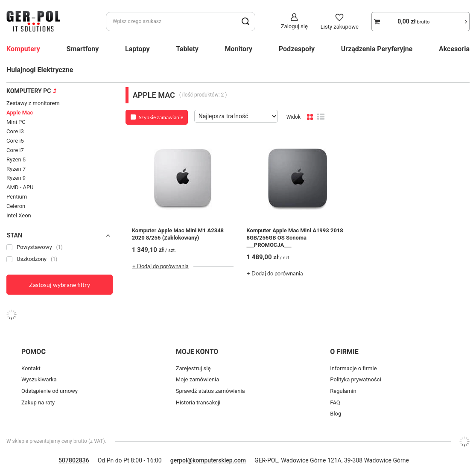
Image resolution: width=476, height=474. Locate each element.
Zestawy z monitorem (33, 103)
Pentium (17, 197)
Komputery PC (29, 91)
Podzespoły (297, 49)
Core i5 (15, 141)
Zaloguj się (294, 26)
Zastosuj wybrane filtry (60, 285)
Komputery (23, 49)
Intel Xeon (19, 215)
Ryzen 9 (16, 178)
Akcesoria (454, 49)
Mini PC (16, 122)
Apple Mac (20, 113)
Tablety (187, 49)
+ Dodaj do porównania (161, 266)
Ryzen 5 (16, 159)
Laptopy (137, 49)
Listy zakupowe (340, 27)
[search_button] (246, 22)
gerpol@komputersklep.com (208, 460)
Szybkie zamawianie (161, 117)
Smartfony (83, 49)
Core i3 (15, 131)
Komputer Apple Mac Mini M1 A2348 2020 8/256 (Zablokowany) (178, 234)
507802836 (74, 460)
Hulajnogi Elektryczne (40, 70)
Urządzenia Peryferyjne (377, 49)
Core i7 (15, 150)
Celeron (16, 206)
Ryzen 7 (16, 169)
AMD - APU (20, 187)
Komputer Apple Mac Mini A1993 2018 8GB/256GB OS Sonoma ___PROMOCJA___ (295, 238)
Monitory (239, 49)
